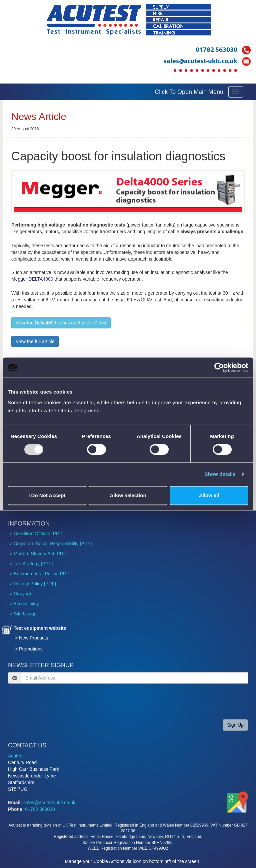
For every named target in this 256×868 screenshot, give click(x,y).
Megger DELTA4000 (32, 279)
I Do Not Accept (47, 495)
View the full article (35, 341)
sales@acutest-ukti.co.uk (200, 61)
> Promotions (29, 649)
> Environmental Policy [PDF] (40, 574)
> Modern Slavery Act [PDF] (38, 554)
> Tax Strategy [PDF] (31, 564)
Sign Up (235, 725)
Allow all (209, 495)
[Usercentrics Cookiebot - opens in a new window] (219, 368)
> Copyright (22, 594)
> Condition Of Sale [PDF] (36, 534)
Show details (220, 474)
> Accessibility (24, 604)
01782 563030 (216, 49)
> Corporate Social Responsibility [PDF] (51, 544)
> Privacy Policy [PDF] (33, 584)
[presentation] (59, 701)
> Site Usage (23, 614)
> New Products (31, 638)
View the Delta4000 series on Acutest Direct (61, 323)
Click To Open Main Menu (189, 92)
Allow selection (128, 495)
